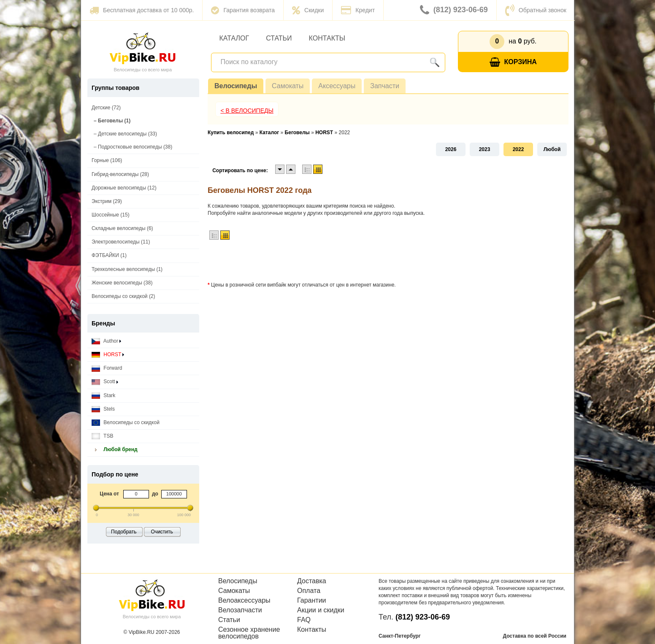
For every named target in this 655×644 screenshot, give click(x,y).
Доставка (312, 581)
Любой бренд (115, 450)
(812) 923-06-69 (454, 10)
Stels (103, 409)
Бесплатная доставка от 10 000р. (142, 10)
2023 (485, 149)
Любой (552, 149)
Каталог (234, 38)
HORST (108, 355)
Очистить (162, 532)
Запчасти (385, 86)
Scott (105, 382)
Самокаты (288, 86)
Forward (107, 368)
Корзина (513, 62)
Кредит (358, 10)
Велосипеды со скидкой (126, 423)
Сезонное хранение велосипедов (249, 633)
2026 (451, 149)
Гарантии (312, 601)
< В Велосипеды (247, 111)
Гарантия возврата (243, 10)
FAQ (304, 620)
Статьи (279, 38)
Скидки (308, 10)
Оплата (309, 591)
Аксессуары (337, 86)
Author (106, 341)
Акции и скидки (321, 610)
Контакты (327, 38)
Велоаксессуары (244, 601)
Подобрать (124, 532)
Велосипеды (236, 86)
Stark (103, 396)
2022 (518, 149)
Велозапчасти (240, 610)
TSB (102, 436)
